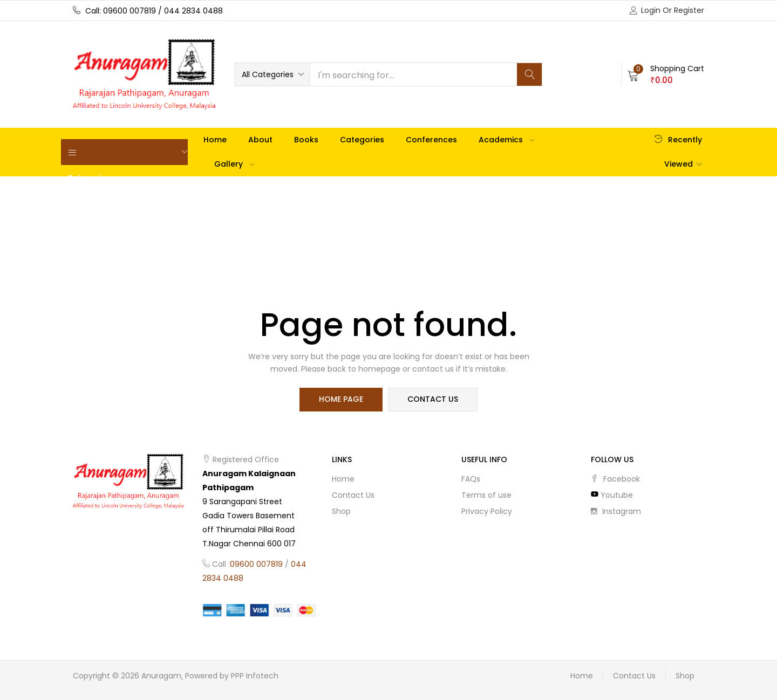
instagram (616, 511)
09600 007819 (256, 564)
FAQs (471, 479)
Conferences (431, 140)
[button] (272, 74)
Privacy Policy (487, 511)
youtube (612, 495)
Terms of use (486, 495)
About (260, 140)
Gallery (234, 164)
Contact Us (353, 495)
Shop (341, 511)
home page (341, 400)
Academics (506, 140)
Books (306, 140)
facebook (615, 479)
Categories (362, 140)
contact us (433, 400)
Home (215, 140)
